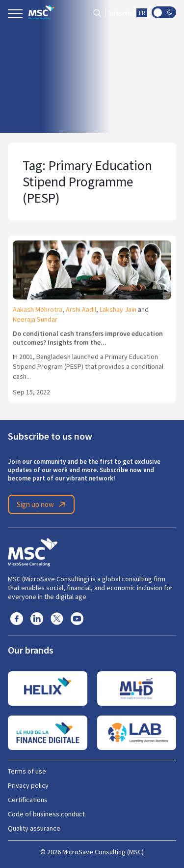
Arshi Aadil (81, 309)
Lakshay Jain (118, 309)
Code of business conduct (46, 814)
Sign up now (43, 505)
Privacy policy (28, 785)
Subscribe (120, 13)
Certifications (28, 800)
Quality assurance (34, 828)
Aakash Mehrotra (38, 309)
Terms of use (27, 771)
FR (142, 13)
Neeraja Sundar (35, 319)
